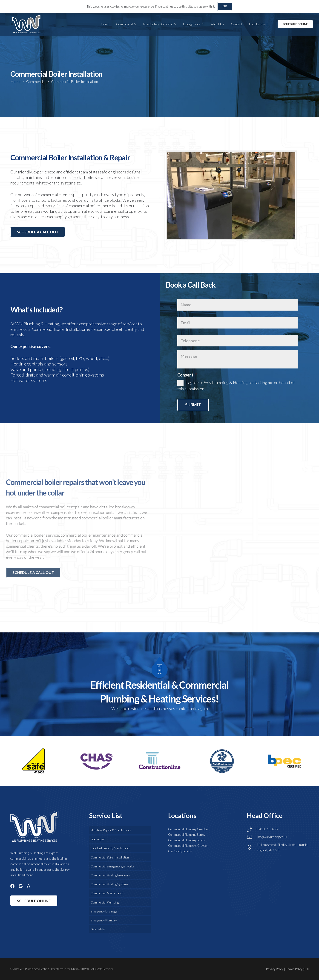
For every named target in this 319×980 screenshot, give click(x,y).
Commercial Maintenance (107, 893)
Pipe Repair (98, 839)
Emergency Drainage (104, 911)
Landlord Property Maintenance (110, 848)
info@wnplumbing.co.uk (272, 837)
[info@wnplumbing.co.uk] (252, 837)
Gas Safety (98, 929)
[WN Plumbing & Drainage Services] (26, 24)
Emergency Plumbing (104, 920)
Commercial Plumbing (105, 902)
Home (15, 81)
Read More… (27, 875)
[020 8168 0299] (252, 829)
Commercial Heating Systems (109, 884)
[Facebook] (12, 886)
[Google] (21, 886)
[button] (134, 24)
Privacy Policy (275, 969)
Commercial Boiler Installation (75, 81)
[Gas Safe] (28, 886)
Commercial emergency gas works (113, 866)
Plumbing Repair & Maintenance (111, 830)
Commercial (36, 81)
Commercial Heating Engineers (110, 875)
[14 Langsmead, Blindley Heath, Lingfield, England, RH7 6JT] (252, 848)
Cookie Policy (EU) (297, 969)
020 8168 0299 (267, 829)
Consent (187, 375)
